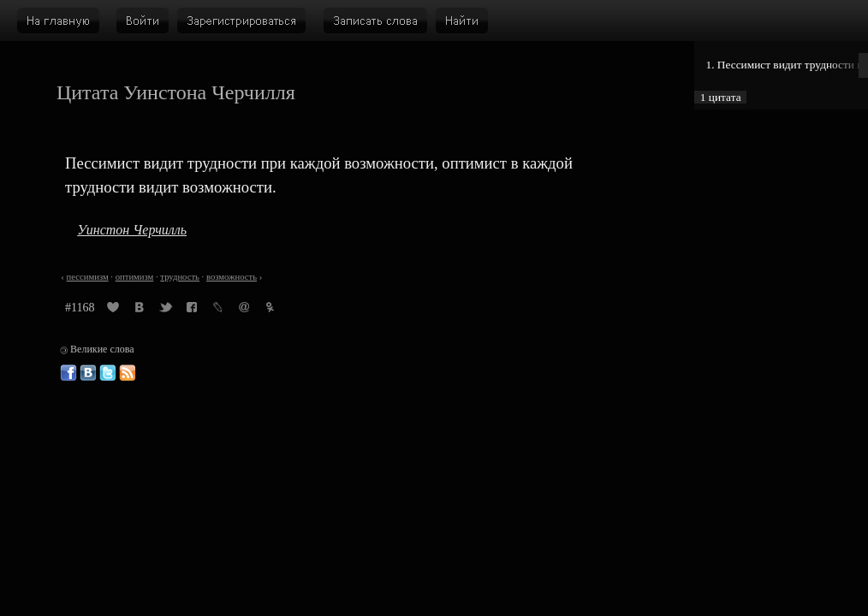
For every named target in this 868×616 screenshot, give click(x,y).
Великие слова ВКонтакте (88, 373)
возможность (232, 277)
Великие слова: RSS (128, 373)
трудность (180, 277)
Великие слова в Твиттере (108, 373)
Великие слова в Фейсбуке (68, 373)
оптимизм (135, 277)
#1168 (80, 308)
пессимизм (88, 277)
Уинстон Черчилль (132, 230)
